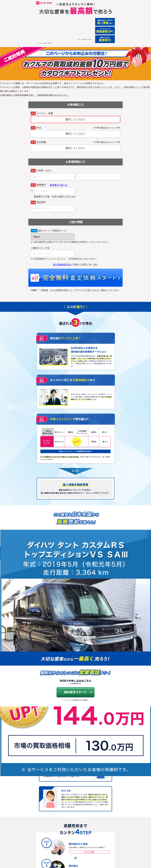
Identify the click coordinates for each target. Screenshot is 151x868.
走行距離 (41, 142)
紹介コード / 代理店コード (52, 231)
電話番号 (41, 202)
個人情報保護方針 (62, 265)
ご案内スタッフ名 (40, 248)
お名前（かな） (45, 171)
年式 (39, 128)
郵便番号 (41, 185)
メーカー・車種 (45, 113)
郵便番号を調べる (59, 185)
